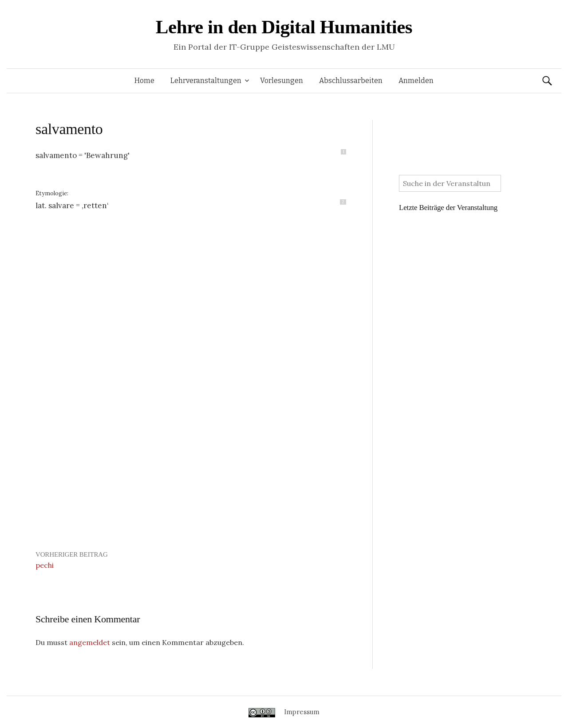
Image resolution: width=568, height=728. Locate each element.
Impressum (302, 712)
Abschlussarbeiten (351, 81)
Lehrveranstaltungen (206, 81)
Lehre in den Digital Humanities (284, 27)
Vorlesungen (282, 81)
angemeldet (90, 642)
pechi (45, 565)
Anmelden (416, 81)
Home (144, 81)
